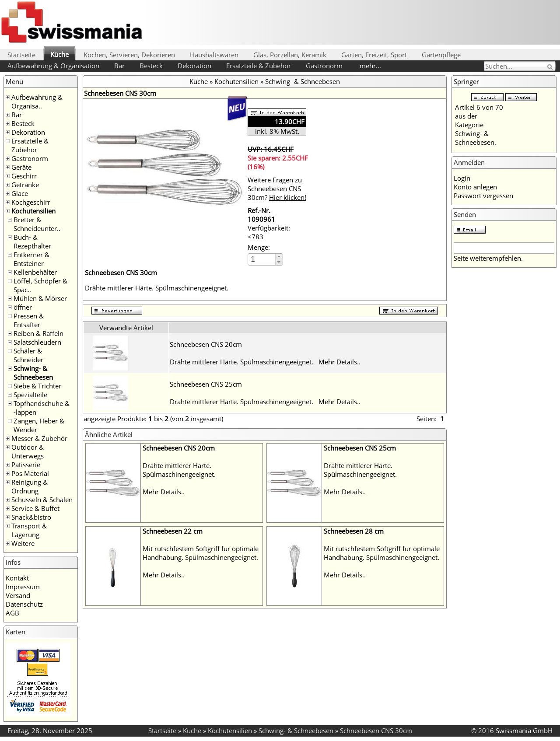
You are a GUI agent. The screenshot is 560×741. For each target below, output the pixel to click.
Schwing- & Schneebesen (33, 373)
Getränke (25, 185)
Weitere (23, 543)
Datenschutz (24, 604)
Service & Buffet (35, 508)
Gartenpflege (441, 55)
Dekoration (194, 66)
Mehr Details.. (339, 362)
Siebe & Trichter (37, 386)
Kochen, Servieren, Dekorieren (129, 55)
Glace (20, 193)
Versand (18, 595)
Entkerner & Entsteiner (31, 259)
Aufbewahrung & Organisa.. (37, 101)
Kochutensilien (33, 211)
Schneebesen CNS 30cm (376, 731)
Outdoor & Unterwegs (28, 451)
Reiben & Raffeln (38, 333)
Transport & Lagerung (29, 530)
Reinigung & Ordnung (30, 486)
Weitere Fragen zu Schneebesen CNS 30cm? (277, 189)
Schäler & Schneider (28, 355)
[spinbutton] (262, 259)
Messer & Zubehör (39, 438)
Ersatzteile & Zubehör (259, 66)
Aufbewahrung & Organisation (53, 66)
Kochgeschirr (31, 202)
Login (462, 178)
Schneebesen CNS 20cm (206, 344)
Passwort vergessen (483, 196)
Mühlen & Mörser (40, 298)
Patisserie (26, 465)
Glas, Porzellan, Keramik (290, 55)
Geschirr (24, 176)
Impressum (23, 587)
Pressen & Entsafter (29, 320)
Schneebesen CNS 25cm (206, 384)
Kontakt (17, 578)
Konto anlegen (475, 187)
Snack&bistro (31, 517)
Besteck (151, 66)
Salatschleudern (37, 342)
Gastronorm (324, 66)
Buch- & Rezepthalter (32, 241)
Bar (119, 66)
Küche (59, 54)
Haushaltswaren (214, 55)
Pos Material (30, 473)
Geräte (21, 167)
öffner (23, 307)
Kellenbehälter (35, 272)
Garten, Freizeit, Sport (374, 55)
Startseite (21, 55)
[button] (279, 257)
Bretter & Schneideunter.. (37, 224)
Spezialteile (30, 395)
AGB (12, 613)
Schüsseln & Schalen (42, 500)
